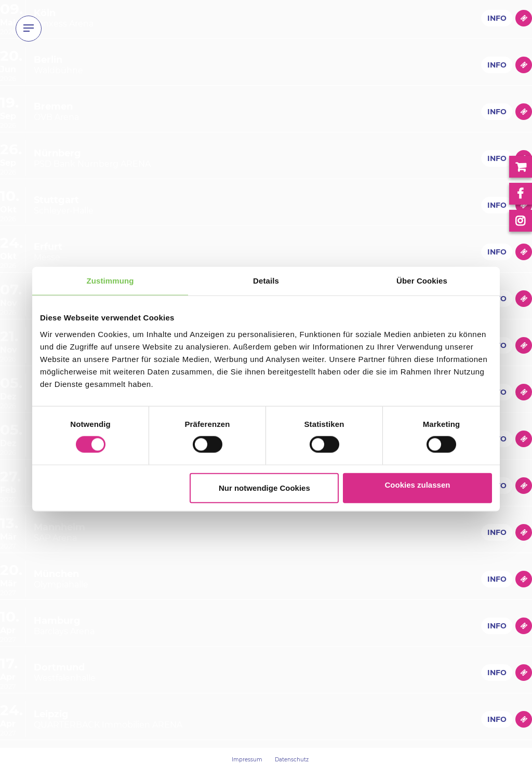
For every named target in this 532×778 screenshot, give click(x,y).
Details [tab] (266, 281)
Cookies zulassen (418, 484)
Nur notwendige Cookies (264, 487)
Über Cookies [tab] (422, 281)
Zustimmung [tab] (110, 281)
